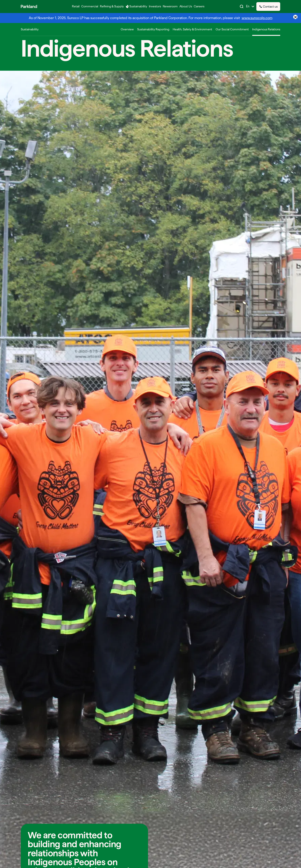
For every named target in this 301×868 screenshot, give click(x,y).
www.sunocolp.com (257, 18)
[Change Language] (250, 7)
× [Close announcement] (295, 17)
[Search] (242, 7)
